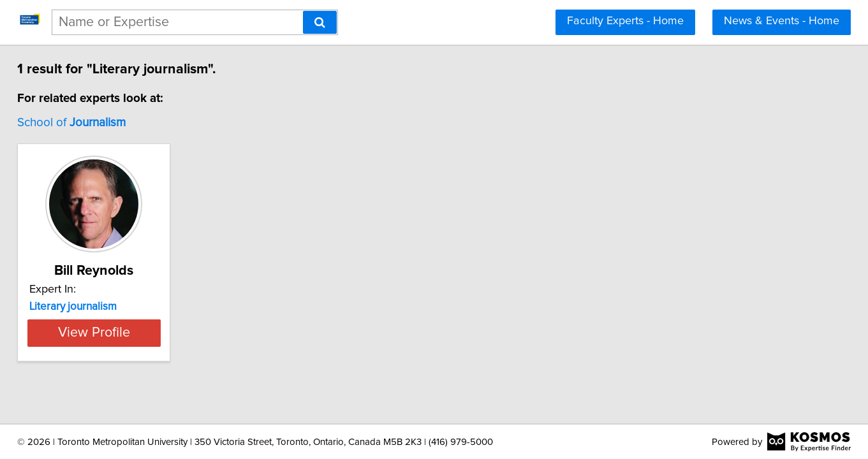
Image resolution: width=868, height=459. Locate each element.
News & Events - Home (782, 21)
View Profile (144, 333)
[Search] (320, 22)
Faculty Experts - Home (625, 21)
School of (106, 123)
